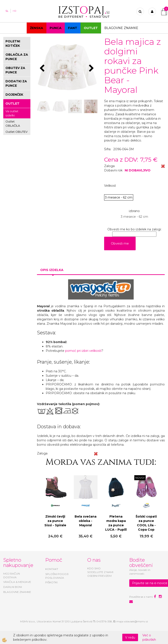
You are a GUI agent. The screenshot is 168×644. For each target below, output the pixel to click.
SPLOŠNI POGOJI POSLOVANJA (57, 576)
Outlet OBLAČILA (13, 123)
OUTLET (91, 28)
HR (15, 11)
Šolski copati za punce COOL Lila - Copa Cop (146, 523)
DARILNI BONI (13, 587)
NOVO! (140, 478)
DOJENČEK (14, 95)
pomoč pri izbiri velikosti (83, 351)
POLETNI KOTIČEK (13, 43)
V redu (130, 637)
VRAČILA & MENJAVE (17, 582)
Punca (56, 28)
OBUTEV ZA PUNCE (15, 70)
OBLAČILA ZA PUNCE (17, 57)
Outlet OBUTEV (17, 132)
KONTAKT (52, 569)
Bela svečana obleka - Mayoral (86, 521)
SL (7, 11)
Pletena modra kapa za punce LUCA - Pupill (116, 523)
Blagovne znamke (121, 28)
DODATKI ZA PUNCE (16, 83)
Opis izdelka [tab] (52, 270)
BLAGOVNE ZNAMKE (17, 592)
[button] (92, 69)
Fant (73, 28)
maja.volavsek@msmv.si (132, 621)
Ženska (37, 28)
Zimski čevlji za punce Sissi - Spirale (55, 521)
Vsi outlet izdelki (12, 113)
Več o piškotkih (149, 637)
